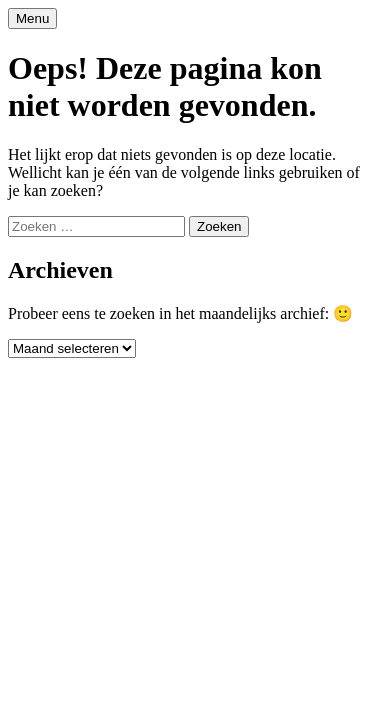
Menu (32, 18)
